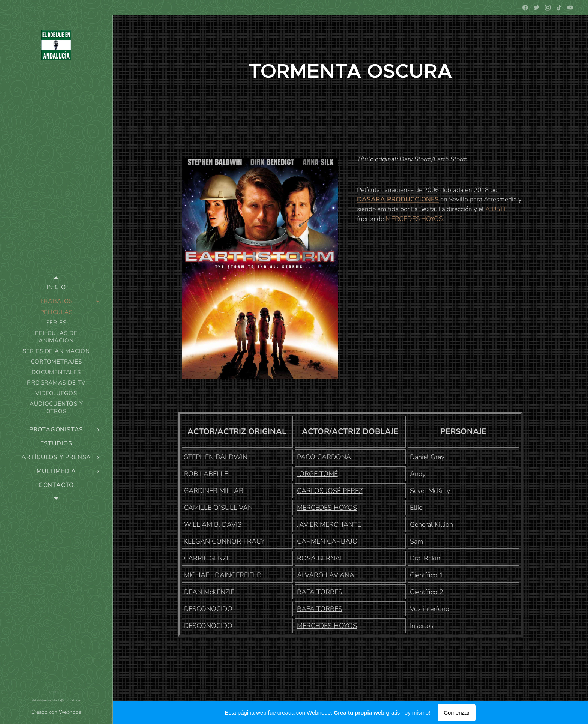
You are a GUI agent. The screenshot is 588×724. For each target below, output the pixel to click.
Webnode (70, 712)
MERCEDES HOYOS (414, 219)
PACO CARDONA (324, 457)
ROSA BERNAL (320, 558)
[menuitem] (56, 288)
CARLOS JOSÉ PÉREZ (330, 491)
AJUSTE (496, 209)
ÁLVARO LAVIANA (326, 575)
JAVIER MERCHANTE (329, 524)
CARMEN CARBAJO (327, 541)
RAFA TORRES (320, 592)
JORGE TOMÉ (317, 474)
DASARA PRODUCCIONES (398, 199)
